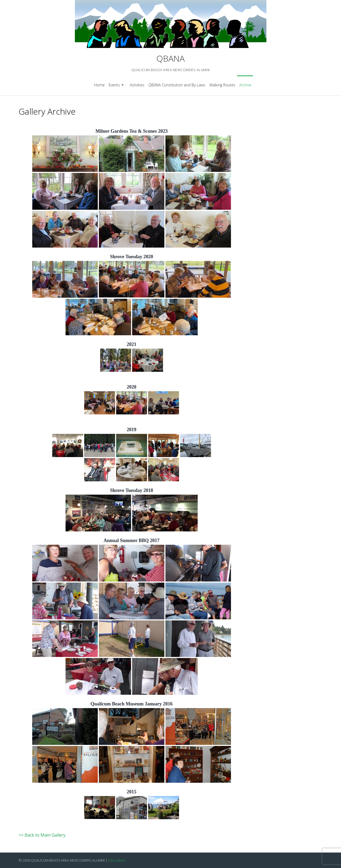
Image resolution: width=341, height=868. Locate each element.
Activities (137, 85)
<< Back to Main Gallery (42, 835)
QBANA (170, 58)
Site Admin (117, 860)
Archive (245, 85)
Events (117, 87)
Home (99, 85)
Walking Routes (222, 85)
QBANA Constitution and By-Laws (177, 85)
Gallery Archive (47, 111)
